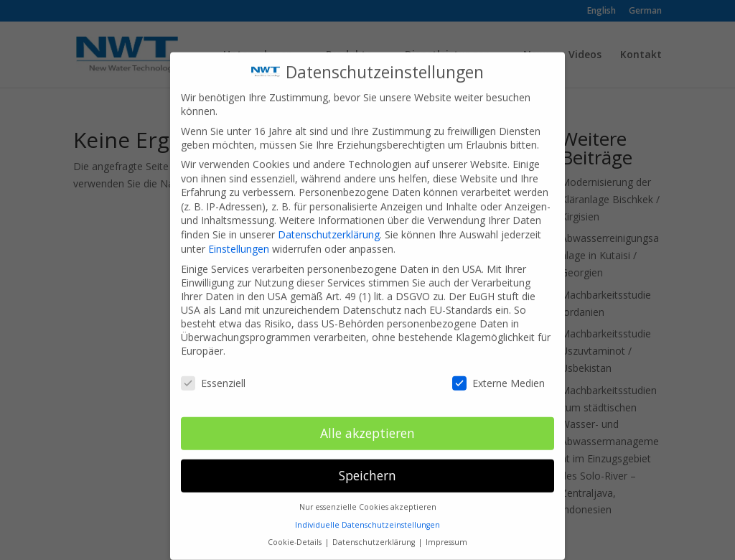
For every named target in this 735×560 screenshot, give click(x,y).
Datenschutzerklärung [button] (375, 530)
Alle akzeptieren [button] (367, 421)
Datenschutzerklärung (329, 222)
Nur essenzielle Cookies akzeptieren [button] (368, 495)
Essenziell (213, 371)
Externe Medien (498, 371)
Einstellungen (239, 236)
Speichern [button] (367, 463)
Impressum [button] (446, 530)
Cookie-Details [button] (296, 530)
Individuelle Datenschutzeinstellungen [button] (367, 513)
